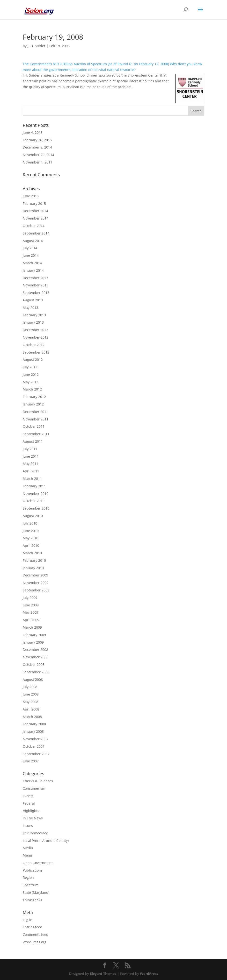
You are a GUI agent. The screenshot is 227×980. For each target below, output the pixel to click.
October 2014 (34, 226)
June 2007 (31, 761)
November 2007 (36, 739)
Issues (28, 826)
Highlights (31, 811)
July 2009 (30, 598)
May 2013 (30, 308)
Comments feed (36, 934)
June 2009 (31, 605)
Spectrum (31, 885)
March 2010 (32, 553)
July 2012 (30, 367)
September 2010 (36, 508)
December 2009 (35, 575)
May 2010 (30, 538)
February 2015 (34, 203)
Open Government (38, 863)
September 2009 (36, 590)
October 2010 (34, 501)
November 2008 (36, 657)
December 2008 (35, 650)
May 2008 (30, 702)
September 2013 (36, 293)
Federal (29, 803)
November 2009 (36, 583)
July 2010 (30, 523)
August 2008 (33, 679)
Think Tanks (32, 900)
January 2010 (33, 568)
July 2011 (30, 449)
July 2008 (30, 687)
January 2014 (33, 270)
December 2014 (35, 211)
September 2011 (36, 434)
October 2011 (34, 426)
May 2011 (30, 464)
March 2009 (32, 627)
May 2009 (30, 612)
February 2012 (34, 397)
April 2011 (31, 471)
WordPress (149, 974)
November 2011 (36, 419)
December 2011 (35, 412)
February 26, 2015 (37, 140)
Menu (27, 855)
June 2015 (31, 196)
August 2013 (33, 300)
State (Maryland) (36, 892)
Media (28, 848)
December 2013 (35, 278)
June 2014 (31, 255)
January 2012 (33, 404)
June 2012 (31, 374)
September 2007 (36, 754)
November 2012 (36, 337)
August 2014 (33, 241)
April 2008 (31, 709)
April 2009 (31, 620)
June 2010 (31, 531)
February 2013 (34, 315)
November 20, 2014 (38, 155)
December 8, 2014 (37, 147)
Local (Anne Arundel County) (46, 841)
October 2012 (34, 345)
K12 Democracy (35, 833)
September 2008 (36, 672)
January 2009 (33, 642)
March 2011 (32, 479)
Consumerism (34, 788)
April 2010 (31, 545)
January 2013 (33, 322)
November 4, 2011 (37, 162)
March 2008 (32, 717)
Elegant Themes (103, 974)
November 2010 (36, 494)
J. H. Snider (37, 46)
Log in (28, 920)
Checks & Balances (38, 781)
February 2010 (34, 560)
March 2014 (32, 263)
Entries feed (33, 927)
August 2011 (33, 441)
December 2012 (35, 330)
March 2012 (32, 389)
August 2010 (33, 516)
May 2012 (30, 382)
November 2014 (36, 218)
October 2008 (34, 664)
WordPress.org (35, 942)
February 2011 (34, 486)
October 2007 (34, 746)
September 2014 (36, 233)
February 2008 (34, 724)
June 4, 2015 (33, 132)
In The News (33, 818)
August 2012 (33, 359)
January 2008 (33, 731)
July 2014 (30, 248)
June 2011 (31, 456)
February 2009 (34, 635)
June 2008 (31, 694)
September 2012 (36, 352)
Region (28, 877)
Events (28, 796)
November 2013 (36, 285)
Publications (33, 870)
